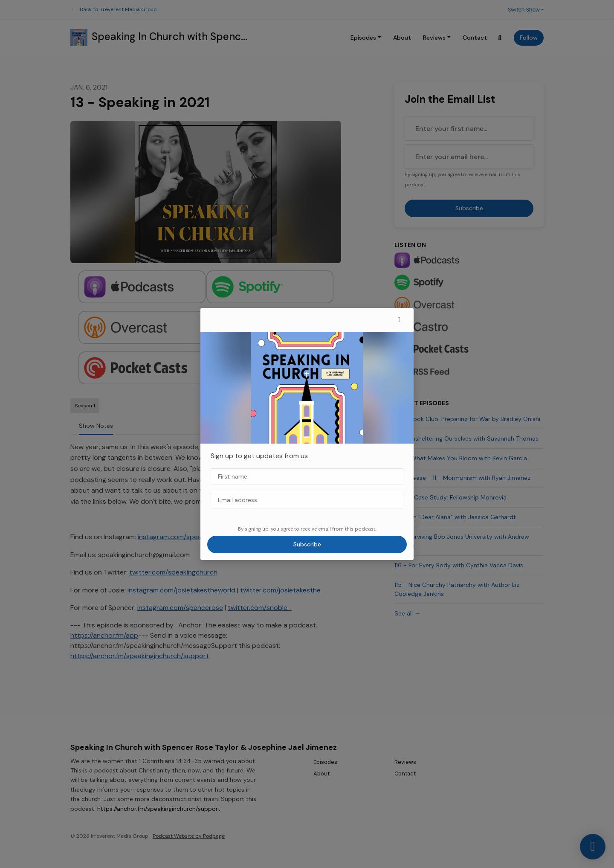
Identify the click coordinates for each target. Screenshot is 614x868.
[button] (399, 320)
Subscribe (307, 544)
